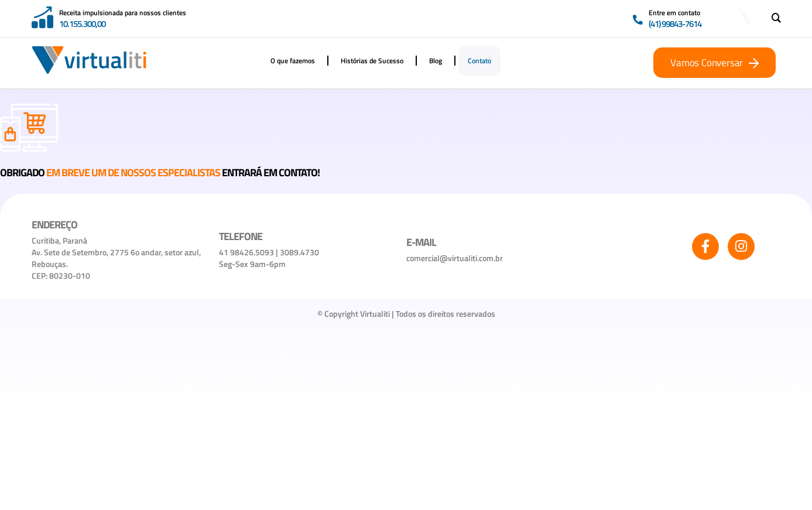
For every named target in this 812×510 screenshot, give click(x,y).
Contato (479, 61)
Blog (436, 61)
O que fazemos (293, 61)
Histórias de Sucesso (372, 61)
